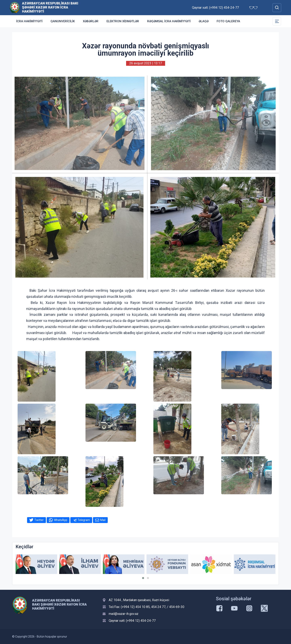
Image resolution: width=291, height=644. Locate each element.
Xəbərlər (91, 21)
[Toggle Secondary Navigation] (277, 21)
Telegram (84, 520)
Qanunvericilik (63, 21)
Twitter (39, 520)
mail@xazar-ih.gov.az (124, 614)
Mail (103, 520)
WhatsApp (61, 520)
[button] (143, 578)
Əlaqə (204, 21)
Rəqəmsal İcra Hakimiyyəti (169, 21)
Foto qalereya (228, 21)
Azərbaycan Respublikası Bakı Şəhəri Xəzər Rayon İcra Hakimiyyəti (50, 7)
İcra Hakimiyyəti (29, 21)
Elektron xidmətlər (123, 21)
